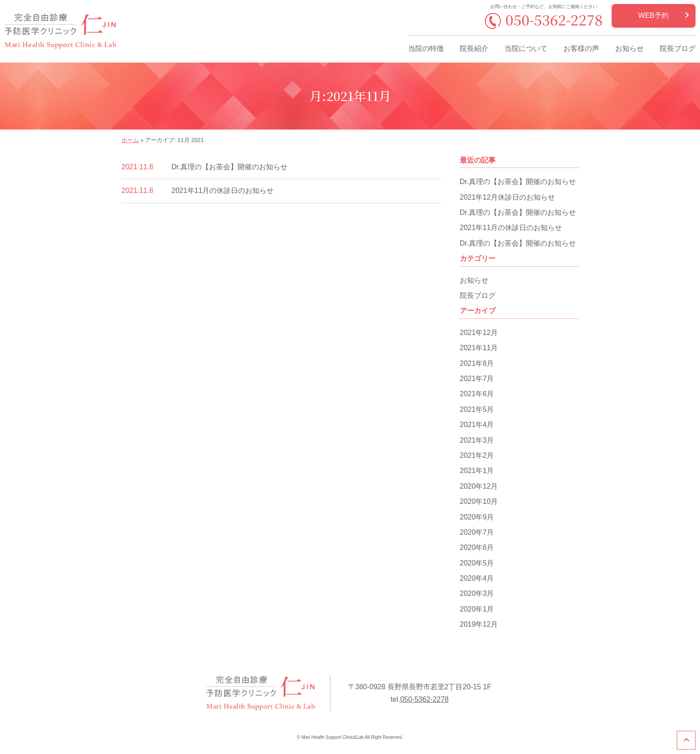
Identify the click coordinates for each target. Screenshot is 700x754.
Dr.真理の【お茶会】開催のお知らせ (229, 167)
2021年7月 (477, 379)
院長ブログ (678, 48)
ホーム (130, 140)
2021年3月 (477, 440)
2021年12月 (479, 333)
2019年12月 (479, 624)
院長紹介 (474, 48)
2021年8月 (477, 363)
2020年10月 (479, 501)
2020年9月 (477, 517)
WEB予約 (654, 15)
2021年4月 (477, 425)
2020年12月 (479, 486)
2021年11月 (479, 348)
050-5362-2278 (554, 19)
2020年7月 (477, 532)
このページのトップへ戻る (686, 740)
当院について (526, 48)
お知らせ (629, 48)
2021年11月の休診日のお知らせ (223, 191)
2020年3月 (477, 593)
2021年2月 (477, 455)
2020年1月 (477, 609)
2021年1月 (477, 471)
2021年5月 (477, 409)
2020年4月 (477, 578)
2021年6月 (477, 394)
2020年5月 (477, 563)
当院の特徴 (426, 48)
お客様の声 (581, 48)
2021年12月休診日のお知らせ (507, 197)
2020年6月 (477, 547)
